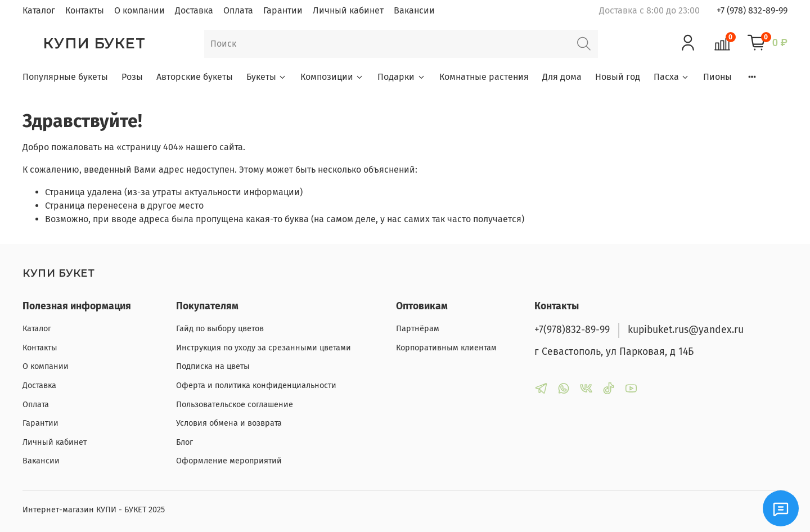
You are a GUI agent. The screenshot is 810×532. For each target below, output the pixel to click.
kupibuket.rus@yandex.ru (686, 330)
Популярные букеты (65, 77)
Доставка (194, 10)
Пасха (672, 77)
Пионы (717, 77)
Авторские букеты (195, 77)
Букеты (267, 77)
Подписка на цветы (213, 366)
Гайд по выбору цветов (220, 329)
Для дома (562, 77)
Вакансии (414, 10)
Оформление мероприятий (229, 461)
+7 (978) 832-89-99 (752, 10)
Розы (132, 77)
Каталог (39, 10)
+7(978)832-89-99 (572, 330)
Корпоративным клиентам (446, 348)
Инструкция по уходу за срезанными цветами (264, 348)
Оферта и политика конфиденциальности (256, 386)
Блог (184, 442)
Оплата (238, 10)
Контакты (85, 10)
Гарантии (283, 10)
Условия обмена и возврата (229, 423)
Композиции (332, 77)
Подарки (401, 77)
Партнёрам (418, 329)
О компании (139, 10)
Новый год (618, 77)
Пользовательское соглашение (235, 405)
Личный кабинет (348, 10)
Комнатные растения (484, 77)
